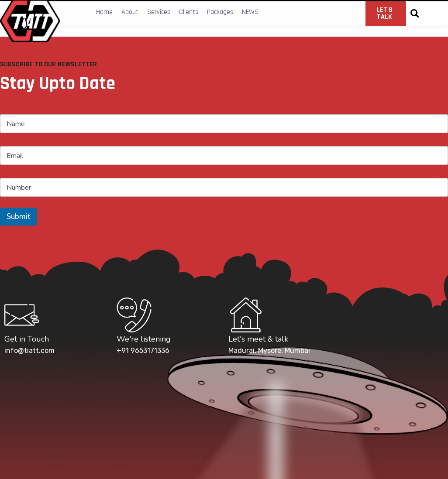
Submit (18, 217)
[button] (415, 14)
